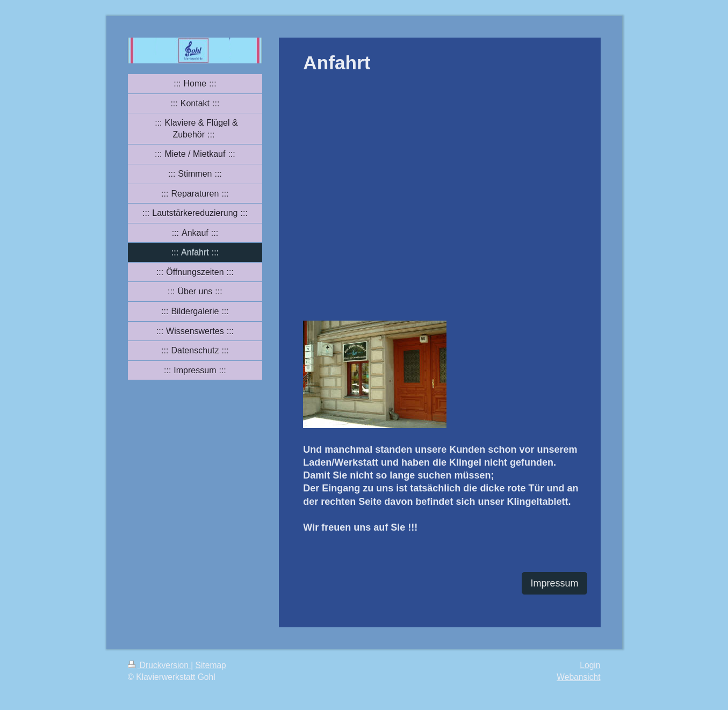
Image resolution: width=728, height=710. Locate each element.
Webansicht (578, 677)
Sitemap (211, 665)
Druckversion (160, 665)
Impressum (554, 583)
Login (590, 665)
